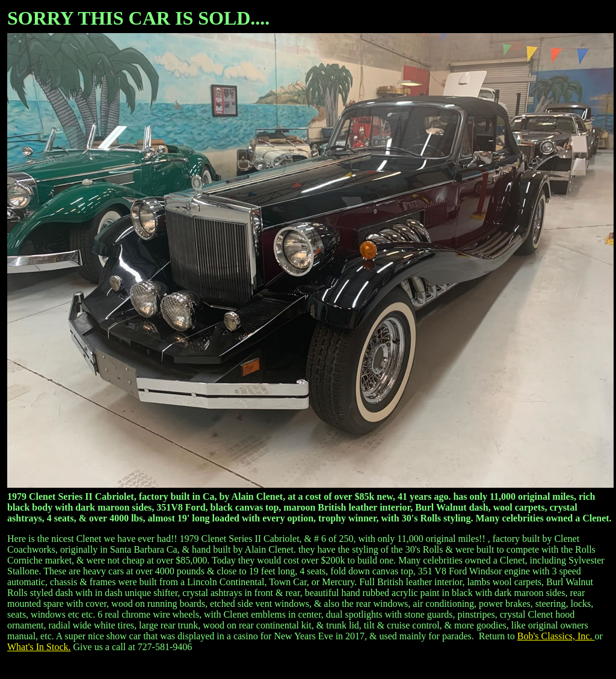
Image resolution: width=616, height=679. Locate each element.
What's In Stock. (39, 647)
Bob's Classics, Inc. (556, 636)
